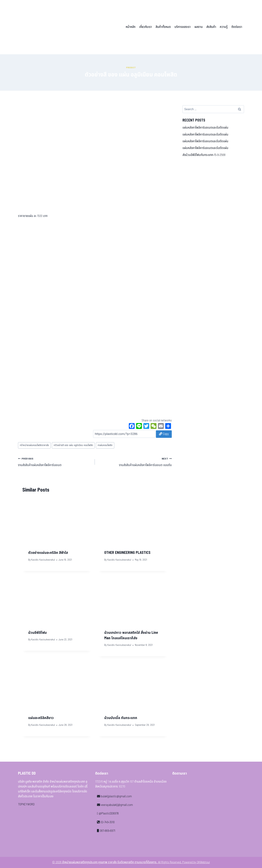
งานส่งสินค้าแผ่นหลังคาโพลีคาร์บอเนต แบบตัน (135, 462)
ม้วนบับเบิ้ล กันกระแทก (121, 718)
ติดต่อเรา (237, 27)
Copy (164, 434)
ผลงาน (199, 27)
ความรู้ (224, 27)
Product (131, 68)
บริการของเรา (183, 27)
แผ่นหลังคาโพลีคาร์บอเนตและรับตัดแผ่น (205, 128)
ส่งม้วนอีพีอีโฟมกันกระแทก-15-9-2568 (204, 155)
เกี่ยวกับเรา (146, 27)
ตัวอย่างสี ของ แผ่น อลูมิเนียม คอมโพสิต (73, 445)
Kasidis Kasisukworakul (43, 560)
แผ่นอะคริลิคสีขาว (41, 718)
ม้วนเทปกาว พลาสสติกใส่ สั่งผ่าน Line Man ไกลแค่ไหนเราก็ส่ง (131, 635)
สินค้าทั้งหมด (163, 27)
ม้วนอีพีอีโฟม (37, 633)
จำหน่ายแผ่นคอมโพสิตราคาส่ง (34, 445)
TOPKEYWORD (26, 804)
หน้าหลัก (131, 27)
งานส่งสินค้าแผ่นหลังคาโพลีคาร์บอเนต (55, 462)
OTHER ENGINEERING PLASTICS (127, 553)
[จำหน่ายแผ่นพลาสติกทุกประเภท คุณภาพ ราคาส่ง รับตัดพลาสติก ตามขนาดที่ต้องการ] (43, 27)
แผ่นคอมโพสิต (105, 445)
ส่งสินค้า (211, 27)
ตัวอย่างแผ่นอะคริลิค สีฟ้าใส (48, 553)
